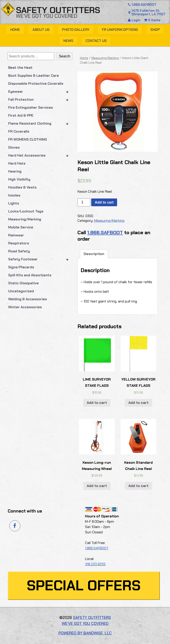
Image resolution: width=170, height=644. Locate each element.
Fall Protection (40, 100)
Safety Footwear (40, 259)
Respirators (19, 243)
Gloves (14, 147)
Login (135, 20)
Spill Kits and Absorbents (30, 275)
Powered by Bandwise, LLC (85, 633)
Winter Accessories (25, 307)
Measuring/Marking (25, 219)
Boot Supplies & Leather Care (34, 76)
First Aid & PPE (21, 115)
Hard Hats (17, 163)
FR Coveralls (19, 131)
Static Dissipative (23, 283)
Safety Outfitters (58, 10)
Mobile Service (21, 227)
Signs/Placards (21, 267)
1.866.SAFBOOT (142, 5)
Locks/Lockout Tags (26, 211)
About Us (41, 30)
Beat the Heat (20, 68)
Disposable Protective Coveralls (36, 83)
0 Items (152, 20)
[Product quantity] (84, 202)
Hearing (15, 171)
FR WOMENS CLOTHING (28, 139)
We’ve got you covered (47, 16)
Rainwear (16, 235)
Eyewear (40, 92)
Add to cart (104, 202)
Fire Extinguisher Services (31, 107)
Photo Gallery (76, 30)
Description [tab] (94, 254)
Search (65, 56)
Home (15, 30)
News (68, 41)
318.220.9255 (95, 564)
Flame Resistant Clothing (40, 124)
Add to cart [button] (97, 403)
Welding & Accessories (28, 299)
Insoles (14, 195)
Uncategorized (21, 291)
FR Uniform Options (120, 30)
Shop (155, 30)
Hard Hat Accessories (40, 155)
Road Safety (19, 251)
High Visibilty (19, 179)
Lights (14, 203)
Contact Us (96, 41)
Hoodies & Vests (22, 187)
